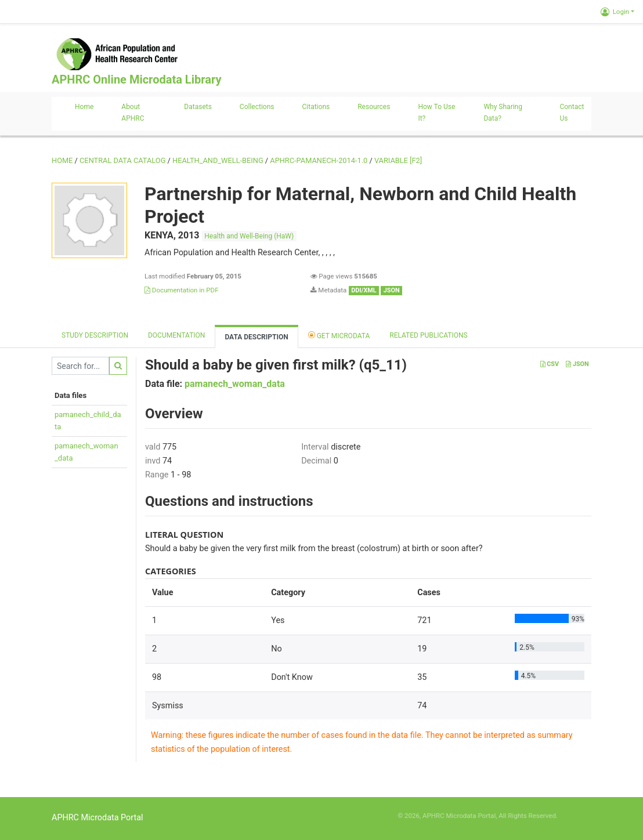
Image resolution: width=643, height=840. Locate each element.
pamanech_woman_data (235, 384)
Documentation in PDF (182, 290)
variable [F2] (398, 160)
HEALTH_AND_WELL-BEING (218, 160)
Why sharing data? (503, 113)
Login (615, 12)
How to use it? (436, 113)
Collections (257, 107)
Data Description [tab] (256, 337)
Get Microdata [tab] (339, 335)
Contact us (572, 113)
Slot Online (575, 816)
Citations (316, 107)
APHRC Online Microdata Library (136, 79)
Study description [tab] (95, 335)
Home (84, 107)
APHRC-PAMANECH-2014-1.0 (319, 160)
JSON (577, 364)
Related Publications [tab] (429, 335)
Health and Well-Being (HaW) (249, 236)
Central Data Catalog (122, 160)
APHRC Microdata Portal (97, 818)
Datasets (198, 107)
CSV (550, 364)
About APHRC (133, 113)
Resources (374, 107)
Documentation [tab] (176, 335)
